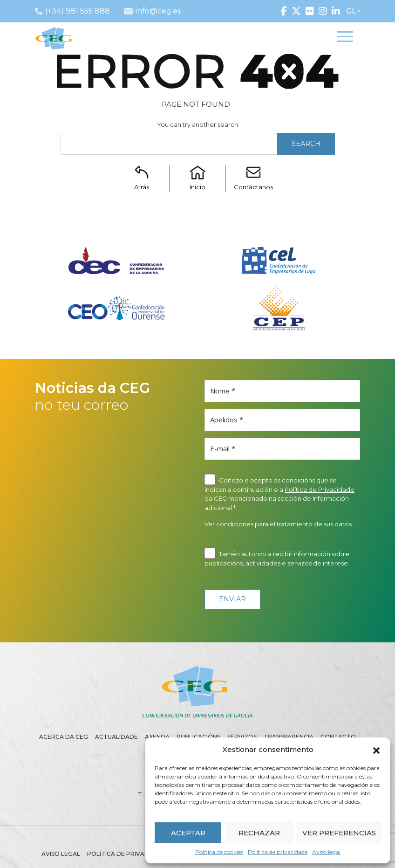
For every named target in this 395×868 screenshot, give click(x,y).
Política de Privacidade (320, 489)
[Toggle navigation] (345, 38)
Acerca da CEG (64, 737)
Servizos (242, 737)
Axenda (157, 737)
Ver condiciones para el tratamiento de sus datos (278, 524)
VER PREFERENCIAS (339, 833)
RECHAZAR (259, 833)
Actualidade (116, 737)
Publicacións (198, 737)
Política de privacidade (278, 852)
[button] (376, 750)
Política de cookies (219, 852)
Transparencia (289, 737)
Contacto (338, 737)
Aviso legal (326, 852)
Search (306, 144)
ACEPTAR (188, 833)
